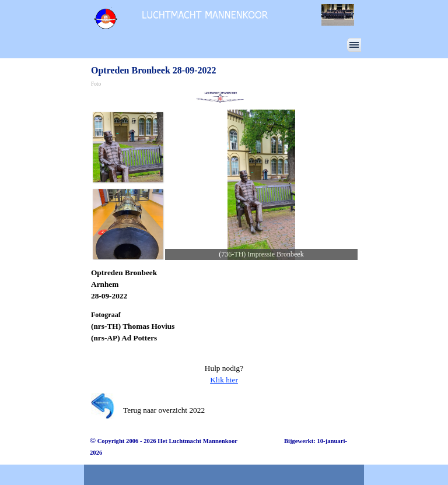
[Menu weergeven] (354, 45)
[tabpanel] (224, 284)
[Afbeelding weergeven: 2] (128, 224)
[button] (261, 185)
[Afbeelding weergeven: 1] (128, 147)
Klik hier (224, 380)
